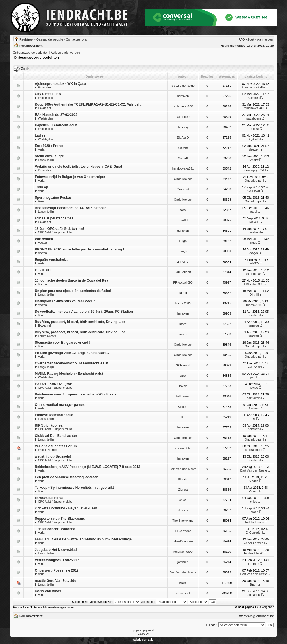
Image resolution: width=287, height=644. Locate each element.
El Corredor (183, 531)
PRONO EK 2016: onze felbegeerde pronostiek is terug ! (79, 249)
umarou (183, 324)
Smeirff (183, 158)
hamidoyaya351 (183, 168)
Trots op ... (43, 187)
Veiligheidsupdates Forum (56, 446)
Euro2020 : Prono (49, 146)
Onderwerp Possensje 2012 (57, 570)
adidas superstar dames (54, 218)
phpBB (137, 631)
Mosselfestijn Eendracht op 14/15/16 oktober (70, 208)
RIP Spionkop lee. (49, 425)
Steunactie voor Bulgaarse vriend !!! (64, 343)
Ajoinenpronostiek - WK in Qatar (61, 84)
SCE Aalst (183, 365)
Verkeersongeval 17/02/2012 (57, 560)
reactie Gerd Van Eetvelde (55, 581)
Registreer (26, 39)
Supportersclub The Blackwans (60, 519)
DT (183, 417)
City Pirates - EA (48, 94)
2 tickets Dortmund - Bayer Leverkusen (66, 508)
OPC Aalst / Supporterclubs (55, 232)
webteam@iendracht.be (257, 616)
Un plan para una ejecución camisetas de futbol (73, 291)
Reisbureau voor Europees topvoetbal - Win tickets (76, 394)
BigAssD (183, 137)
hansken (183, 96)
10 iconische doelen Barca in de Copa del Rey (71, 280)
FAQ (242, 39)
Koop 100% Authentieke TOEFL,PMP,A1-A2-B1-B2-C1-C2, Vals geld (88, 104)
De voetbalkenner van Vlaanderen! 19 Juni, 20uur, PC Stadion (84, 312)
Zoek (251, 39)
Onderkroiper (183, 179)
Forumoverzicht (31, 46)
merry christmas (48, 591)
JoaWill (183, 220)
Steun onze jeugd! (49, 156)
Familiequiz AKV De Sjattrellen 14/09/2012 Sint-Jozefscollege (83, 539)
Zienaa (183, 490)
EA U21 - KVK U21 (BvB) (54, 384)
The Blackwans (183, 521)
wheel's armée (183, 541)
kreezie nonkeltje (183, 86)
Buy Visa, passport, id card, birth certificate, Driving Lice (80, 322)
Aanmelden (265, 39)
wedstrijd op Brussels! (53, 456)
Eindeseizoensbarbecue (54, 415)
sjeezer (183, 148)
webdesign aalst (143, 640)
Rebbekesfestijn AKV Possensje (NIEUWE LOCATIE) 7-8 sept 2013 (87, 467)
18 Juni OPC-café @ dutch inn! (59, 229)
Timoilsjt (183, 127)
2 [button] (258, 607)
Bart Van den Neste (183, 469)
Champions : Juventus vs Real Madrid (65, 301)
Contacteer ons (76, 39)
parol (183, 210)
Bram (183, 583)
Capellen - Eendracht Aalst (56, 125)
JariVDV (183, 262)
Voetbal (43, 243)
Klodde (183, 479)
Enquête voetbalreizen (53, 260)
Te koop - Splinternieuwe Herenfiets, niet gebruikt (74, 488)
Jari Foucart (183, 272)
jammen (183, 562)
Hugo (183, 241)
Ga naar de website (50, 39)
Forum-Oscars (47, 336)
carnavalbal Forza (49, 498)
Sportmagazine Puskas (53, 198)
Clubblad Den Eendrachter (56, 436)
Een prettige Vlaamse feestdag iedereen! (67, 477)
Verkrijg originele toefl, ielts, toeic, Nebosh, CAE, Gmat (78, 167)
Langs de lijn (46, 160)
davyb (183, 251)
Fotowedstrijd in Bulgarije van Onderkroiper (70, 177)
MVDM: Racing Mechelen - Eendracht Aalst (69, 374)
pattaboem (183, 117)
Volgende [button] (268, 607)
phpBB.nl (148, 631)
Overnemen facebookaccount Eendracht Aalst (71, 363)
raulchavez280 (183, 106)
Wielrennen (44, 239)
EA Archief (45, 108)
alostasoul (183, 593)
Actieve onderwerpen (65, 53)
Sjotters (183, 407)
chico (183, 500)
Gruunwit (183, 189)
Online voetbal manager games (60, 405)
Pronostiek (45, 87)
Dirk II (183, 293)
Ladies (40, 135)
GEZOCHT (43, 270)
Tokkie (183, 386)
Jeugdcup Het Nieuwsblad (56, 550)
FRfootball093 (183, 282)
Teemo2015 (183, 303)
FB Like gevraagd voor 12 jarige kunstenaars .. (72, 353)
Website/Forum (48, 450)
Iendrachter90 (183, 552)
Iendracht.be (183, 448)
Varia (41, 150)
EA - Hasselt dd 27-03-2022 (56, 115)
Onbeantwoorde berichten (31, 53)
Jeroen (183, 510)
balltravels (183, 396)
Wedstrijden (46, 98)
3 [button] (260, 607)
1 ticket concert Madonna (55, 529)
